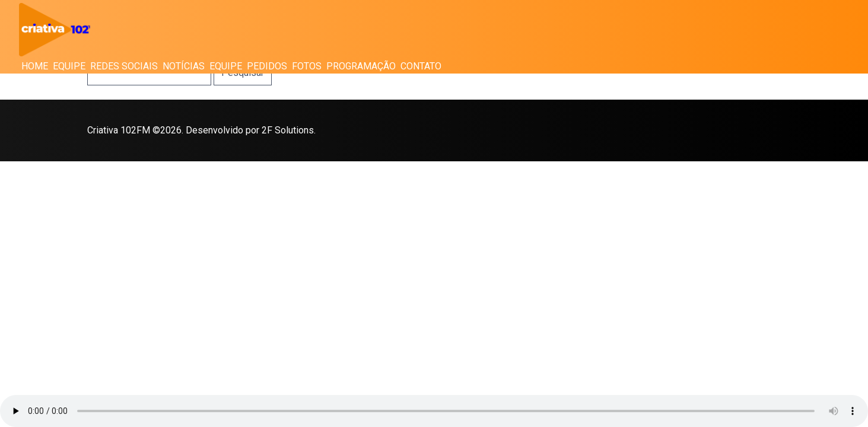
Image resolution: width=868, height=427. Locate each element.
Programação (361, 66)
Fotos (307, 66)
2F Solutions (288, 130)
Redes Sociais (124, 66)
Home (35, 66)
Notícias (184, 66)
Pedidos (267, 66)
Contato (421, 66)
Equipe (69, 66)
